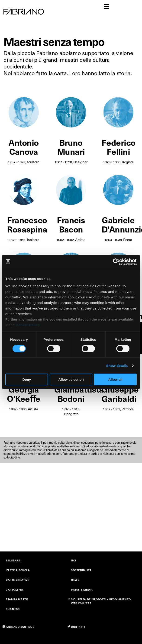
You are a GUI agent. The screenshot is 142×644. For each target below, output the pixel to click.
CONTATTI (78, 627)
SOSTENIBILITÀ (81, 570)
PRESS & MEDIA (82, 590)
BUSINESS (13, 609)
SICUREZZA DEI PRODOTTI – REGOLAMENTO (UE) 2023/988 (101, 601)
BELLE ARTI (14, 560)
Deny (27, 379)
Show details (117, 366)
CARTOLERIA (15, 590)
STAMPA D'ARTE (17, 599)
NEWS (75, 580)
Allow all (115, 379)
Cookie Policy (28, 325)
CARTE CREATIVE (18, 580)
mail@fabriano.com (48, 454)
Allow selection (71, 379)
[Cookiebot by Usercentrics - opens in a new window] (116, 262)
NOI (74, 560)
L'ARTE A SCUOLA (18, 570)
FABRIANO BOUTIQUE (20, 627)
